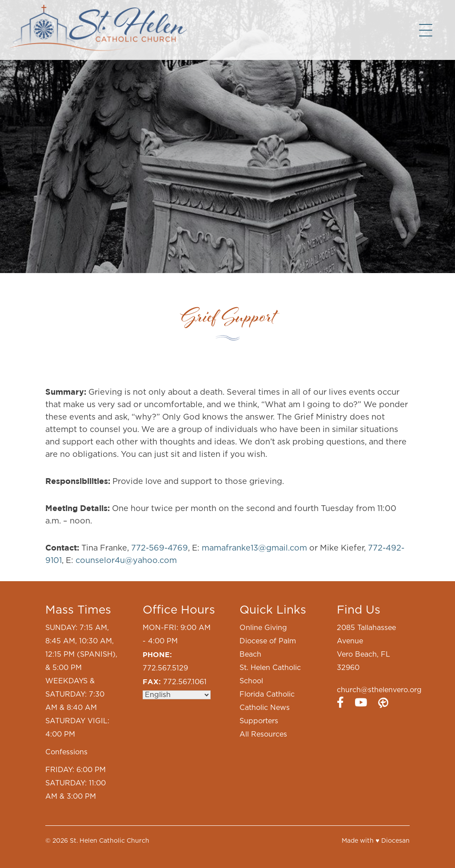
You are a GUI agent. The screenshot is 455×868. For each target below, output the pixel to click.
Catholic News (265, 708)
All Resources (263, 734)
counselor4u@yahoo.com (126, 561)
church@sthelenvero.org (379, 690)
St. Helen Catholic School (270, 674)
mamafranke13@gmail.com (254, 548)
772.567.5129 (165, 668)
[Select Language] (177, 695)
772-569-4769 (160, 548)
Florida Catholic (267, 694)
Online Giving (263, 628)
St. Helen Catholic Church (110, 841)
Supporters (259, 721)
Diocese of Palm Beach (268, 648)
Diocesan (395, 841)
